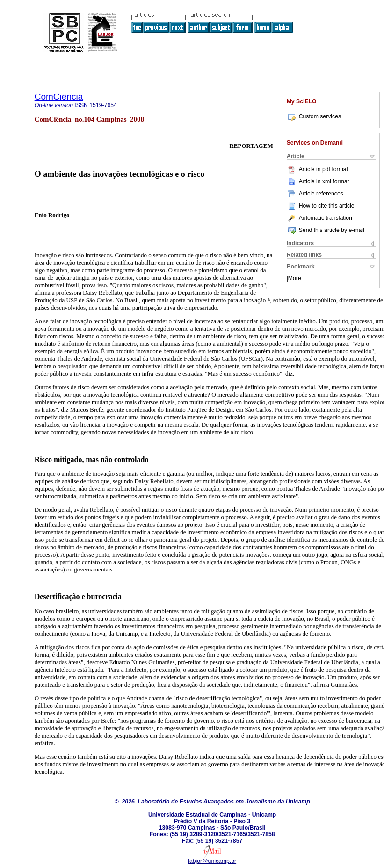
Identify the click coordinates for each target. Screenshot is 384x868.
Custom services (314, 116)
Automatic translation (319, 218)
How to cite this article (327, 206)
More (295, 278)
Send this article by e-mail (326, 230)
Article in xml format (318, 181)
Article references (315, 194)
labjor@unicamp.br (212, 861)
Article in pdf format (317, 169)
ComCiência (59, 97)
